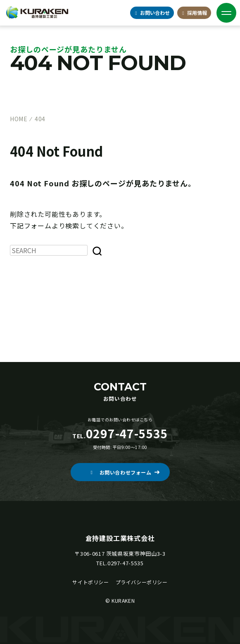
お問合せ (152, 13)
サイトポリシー (90, 582)
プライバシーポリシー (142, 582)
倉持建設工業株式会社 (120, 538)
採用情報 (194, 13)
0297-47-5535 (126, 563)
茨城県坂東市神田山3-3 (136, 554)
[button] (120, 472)
